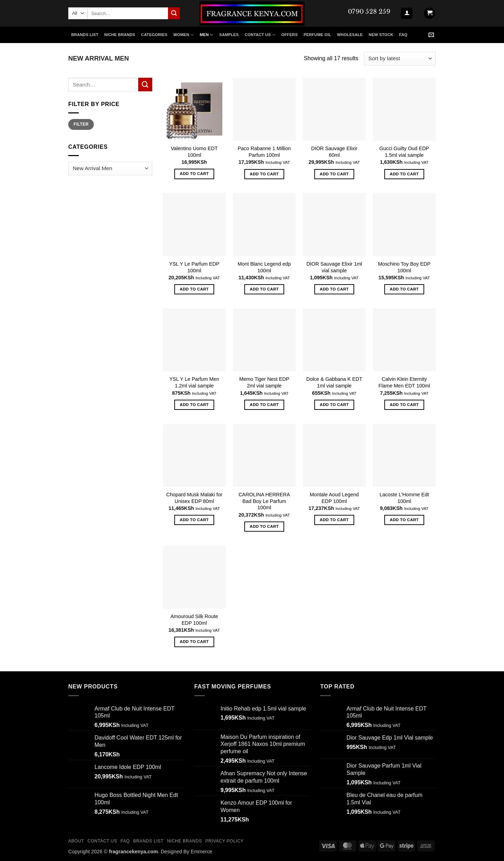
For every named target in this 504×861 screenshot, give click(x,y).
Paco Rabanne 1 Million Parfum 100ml (264, 152)
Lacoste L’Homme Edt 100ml (404, 498)
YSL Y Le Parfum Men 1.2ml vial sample (194, 382)
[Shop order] (400, 59)
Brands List (85, 35)
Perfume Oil (317, 35)
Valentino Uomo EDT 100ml (194, 152)
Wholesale (350, 35)
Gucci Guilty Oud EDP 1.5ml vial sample (404, 152)
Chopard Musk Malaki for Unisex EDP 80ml (194, 498)
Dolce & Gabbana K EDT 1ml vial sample (334, 382)
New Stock (381, 35)
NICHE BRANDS (120, 35)
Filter (81, 124)
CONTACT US (102, 841)
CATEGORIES (154, 35)
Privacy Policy (225, 841)
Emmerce (202, 852)
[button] (407, 13)
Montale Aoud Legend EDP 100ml (334, 498)
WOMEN (184, 35)
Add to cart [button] (194, 174)
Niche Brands (184, 841)
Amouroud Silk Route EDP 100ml (194, 620)
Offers (290, 35)
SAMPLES (229, 35)
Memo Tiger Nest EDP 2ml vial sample (264, 382)
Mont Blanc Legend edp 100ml (264, 267)
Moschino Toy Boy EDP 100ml (404, 267)
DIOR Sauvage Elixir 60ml (334, 152)
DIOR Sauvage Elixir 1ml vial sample (334, 267)
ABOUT (76, 841)
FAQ (403, 35)
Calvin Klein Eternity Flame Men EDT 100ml (404, 382)
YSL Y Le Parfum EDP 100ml (194, 267)
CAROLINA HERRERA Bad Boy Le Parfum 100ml (264, 501)
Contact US (260, 35)
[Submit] (174, 13)
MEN (207, 35)
